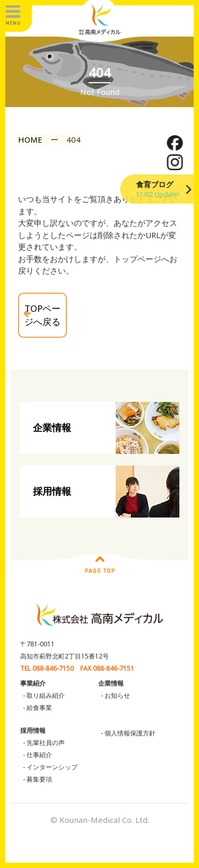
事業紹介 (33, 683)
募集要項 (39, 779)
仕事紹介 (39, 755)
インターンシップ (52, 767)
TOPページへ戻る (42, 315)
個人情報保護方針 (130, 733)
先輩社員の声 (46, 743)
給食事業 (39, 708)
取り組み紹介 (46, 695)
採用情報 (52, 491)
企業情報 (52, 427)
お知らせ (117, 695)
